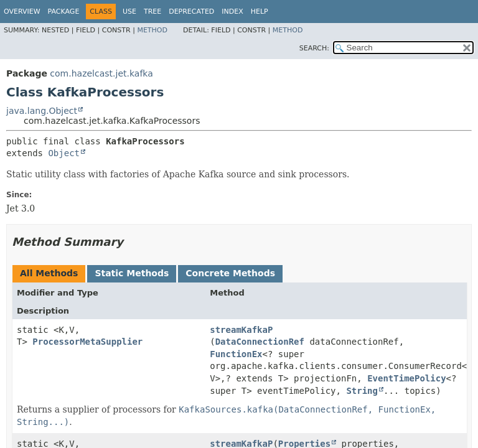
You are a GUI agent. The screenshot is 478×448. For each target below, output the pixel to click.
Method (152, 30)
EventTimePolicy (406, 378)
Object (64, 153)
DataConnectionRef (260, 342)
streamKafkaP (241, 330)
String (362, 391)
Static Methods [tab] (132, 273)
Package (64, 12)
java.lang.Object (42, 111)
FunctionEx (236, 354)
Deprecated (191, 12)
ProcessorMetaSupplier (87, 342)
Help (260, 12)
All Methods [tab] (49, 273)
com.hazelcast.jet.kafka (101, 73)
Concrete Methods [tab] (230, 273)
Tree (152, 12)
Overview (22, 12)
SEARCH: (314, 48)
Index (232, 12)
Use (129, 12)
